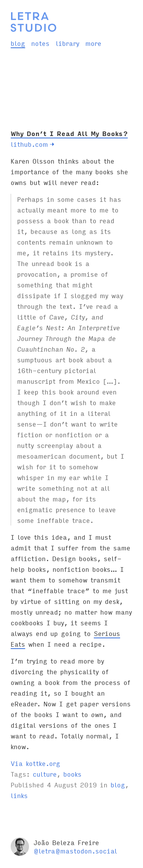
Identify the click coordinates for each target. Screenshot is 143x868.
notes (40, 43)
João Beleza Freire (66, 842)
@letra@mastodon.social (75, 851)
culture (45, 774)
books (72, 774)
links (19, 795)
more (93, 43)
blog (18, 43)
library (67, 43)
